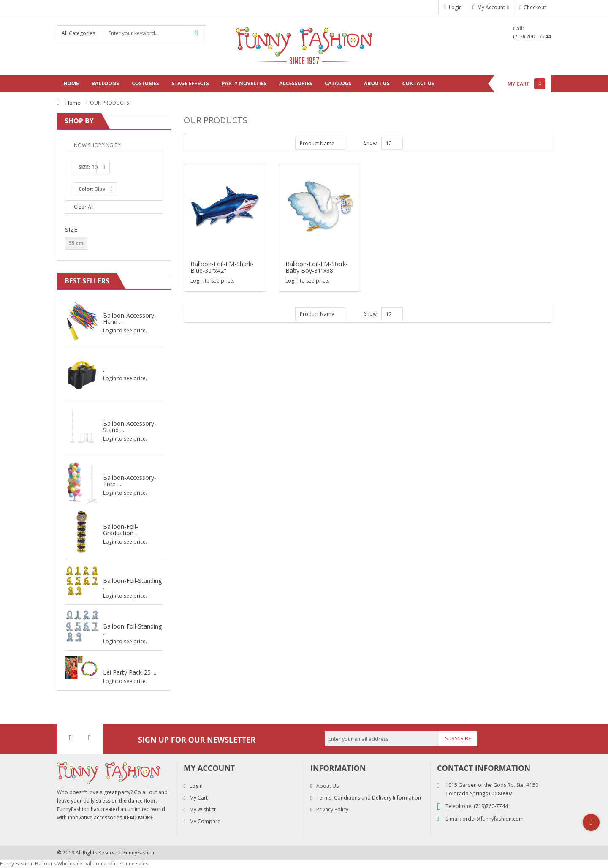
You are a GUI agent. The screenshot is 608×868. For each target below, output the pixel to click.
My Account (491, 7)
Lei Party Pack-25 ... (130, 672)
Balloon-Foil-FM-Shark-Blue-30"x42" (222, 267)
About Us (327, 786)
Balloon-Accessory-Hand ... (130, 318)
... (105, 369)
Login (455, 7)
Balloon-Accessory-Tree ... (130, 480)
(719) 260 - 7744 (532, 37)
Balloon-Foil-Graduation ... (121, 529)
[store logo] (304, 45)
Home (73, 103)
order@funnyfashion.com (493, 819)
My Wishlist (203, 809)
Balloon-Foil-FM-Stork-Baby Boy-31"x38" (317, 267)
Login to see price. (212, 281)
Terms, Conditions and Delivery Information (369, 798)
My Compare (205, 821)
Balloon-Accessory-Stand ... (130, 426)
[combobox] (155, 33)
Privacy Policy (332, 809)
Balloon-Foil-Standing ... (132, 584)
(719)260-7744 (491, 806)
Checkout (535, 7)
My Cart (199, 798)
